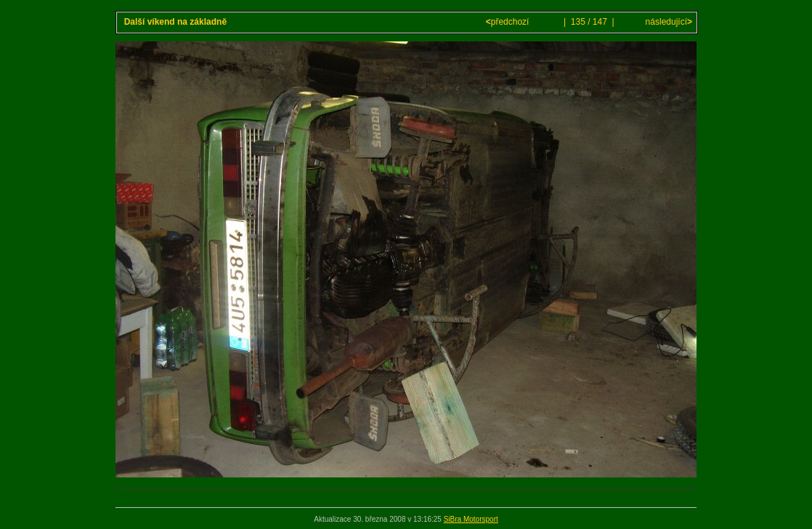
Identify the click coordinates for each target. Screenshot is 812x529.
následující (667, 22)
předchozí (509, 22)
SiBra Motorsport (471, 519)
